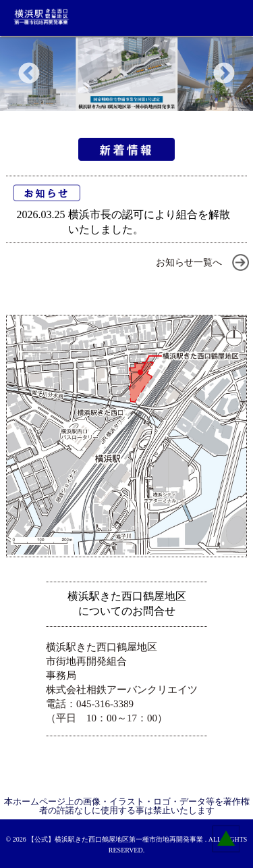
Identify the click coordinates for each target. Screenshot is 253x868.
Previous (29, 74)
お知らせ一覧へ (189, 262)
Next (224, 74)
